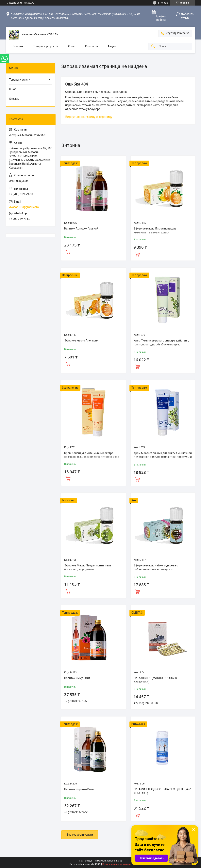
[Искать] (153, 47)
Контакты (92, 46)
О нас (72, 46)
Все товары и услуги (80, 835)
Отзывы (14, 99)
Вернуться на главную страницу (89, 117)
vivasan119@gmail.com (24, 207)
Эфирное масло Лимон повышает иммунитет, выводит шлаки (156, 230)
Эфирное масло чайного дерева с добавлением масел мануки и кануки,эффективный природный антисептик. (156, 571)
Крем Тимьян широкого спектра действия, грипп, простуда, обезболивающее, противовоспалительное (161, 344)
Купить (68, 252)
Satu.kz (118, 861)
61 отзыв (163, 3)
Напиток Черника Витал (80, 789)
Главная (18, 46)
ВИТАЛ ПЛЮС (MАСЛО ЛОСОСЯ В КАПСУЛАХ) (155, 680)
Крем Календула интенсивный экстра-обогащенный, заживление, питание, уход (92, 455)
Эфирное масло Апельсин (81, 340)
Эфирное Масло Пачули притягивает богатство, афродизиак (88, 567)
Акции (112, 46)
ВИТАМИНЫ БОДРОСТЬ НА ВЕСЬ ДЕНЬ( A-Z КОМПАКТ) (162, 791)
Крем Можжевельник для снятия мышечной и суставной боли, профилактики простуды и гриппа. (163, 457)
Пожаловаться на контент (117, 864)
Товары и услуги (44, 46)
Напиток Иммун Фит (77, 678)
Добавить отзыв (187, 16)
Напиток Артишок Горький (81, 229)
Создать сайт (14, 3)
